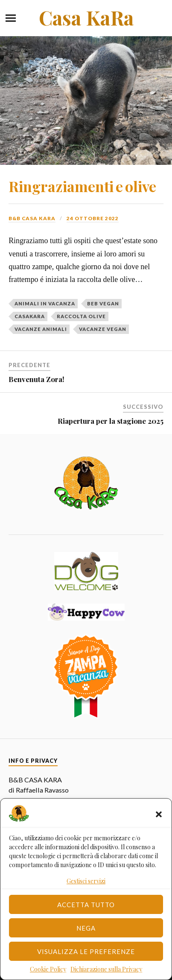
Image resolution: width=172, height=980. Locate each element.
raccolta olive (81, 316)
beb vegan (103, 303)
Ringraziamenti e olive (82, 186)
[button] (159, 814)
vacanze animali (41, 329)
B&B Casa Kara (32, 218)
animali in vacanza (45, 303)
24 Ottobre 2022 (93, 218)
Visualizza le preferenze (86, 951)
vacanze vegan (103, 329)
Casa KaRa (86, 17)
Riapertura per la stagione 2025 (111, 421)
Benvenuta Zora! (36, 379)
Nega (86, 928)
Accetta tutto (86, 905)
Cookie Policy (48, 969)
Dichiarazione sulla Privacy (106, 969)
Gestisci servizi (86, 881)
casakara (30, 316)
